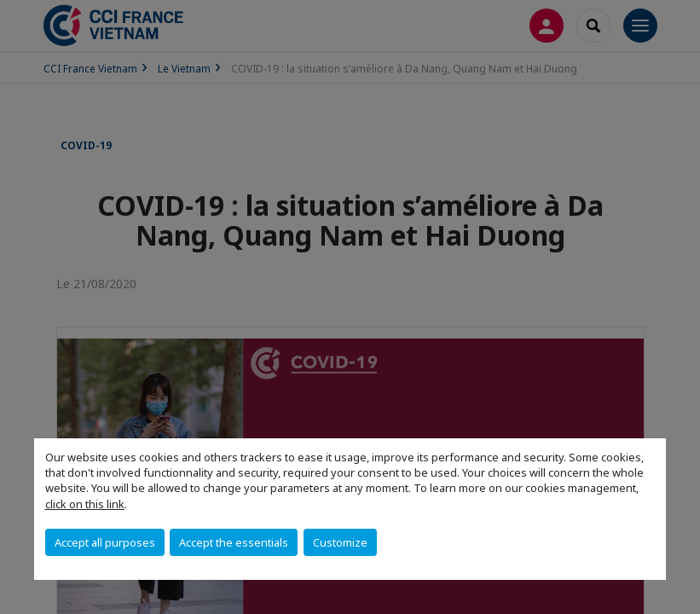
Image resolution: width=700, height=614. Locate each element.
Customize (340, 542)
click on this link (85, 504)
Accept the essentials (234, 542)
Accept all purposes (105, 542)
